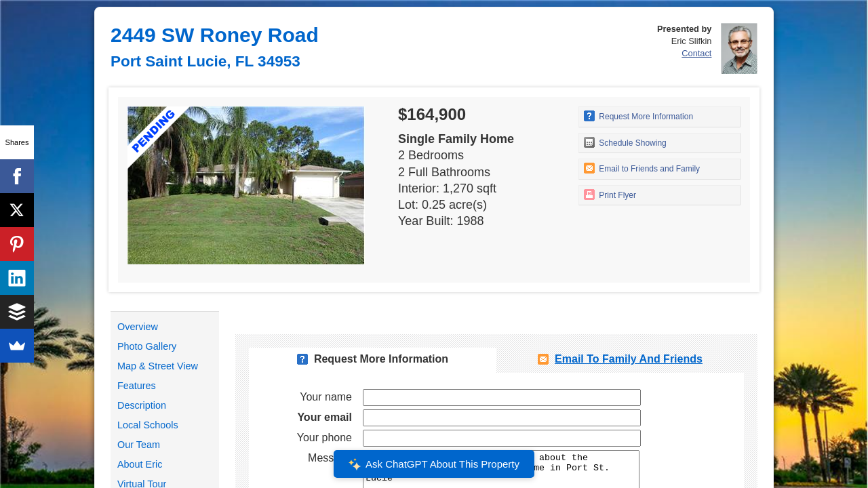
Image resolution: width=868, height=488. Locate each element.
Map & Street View (158, 366)
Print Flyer (610, 195)
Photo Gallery (147, 346)
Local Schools (148, 425)
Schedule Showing (625, 142)
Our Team (139, 445)
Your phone (324, 438)
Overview (138, 327)
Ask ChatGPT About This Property (434, 464)
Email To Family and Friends (629, 359)
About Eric (140, 464)
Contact (696, 53)
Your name (326, 397)
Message (330, 458)
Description (142, 405)
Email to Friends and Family (642, 168)
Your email (324, 417)
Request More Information (638, 116)
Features (137, 386)
